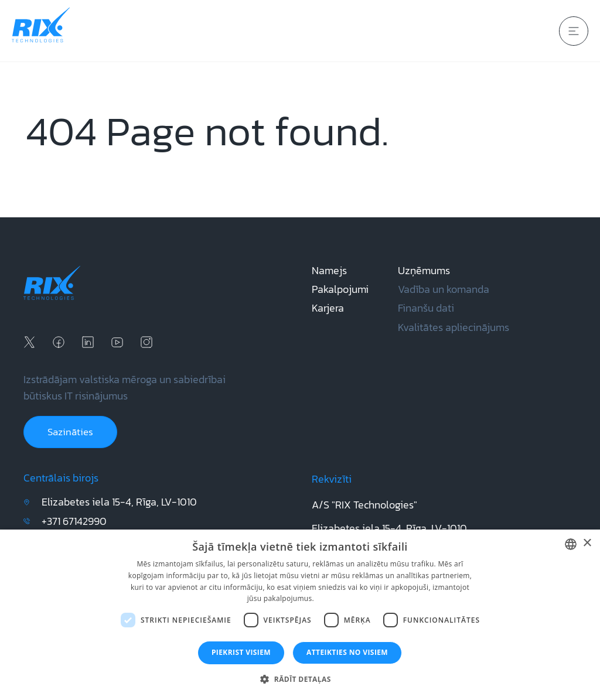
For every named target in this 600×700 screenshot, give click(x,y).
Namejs (329, 271)
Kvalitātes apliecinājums (454, 327)
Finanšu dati (426, 308)
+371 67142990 (74, 521)
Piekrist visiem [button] (241, 652)
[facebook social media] (59, 342)
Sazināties (70, 432)
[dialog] (300, 615)
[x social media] (29, 342)
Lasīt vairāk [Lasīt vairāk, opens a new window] (334, 598)
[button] (300, 679)
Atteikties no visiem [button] (347, 652)
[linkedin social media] (88, 342)
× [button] (587, 543)
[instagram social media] (146, 342)
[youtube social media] (117, 342)
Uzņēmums (424, 271)
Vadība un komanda (444, 289)
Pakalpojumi (340, 289)
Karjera (328, 308)
